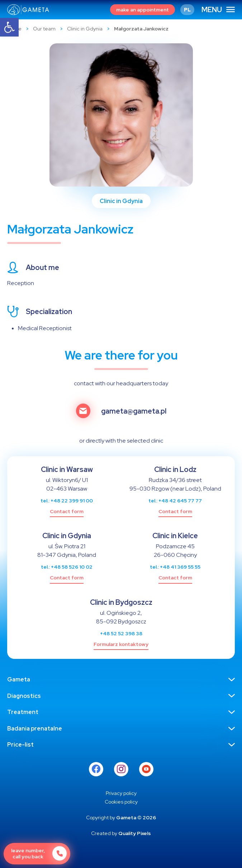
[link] (9, 27)
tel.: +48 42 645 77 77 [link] (175, 501)
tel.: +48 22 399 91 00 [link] (67, 501)
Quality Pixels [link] (135, 833)
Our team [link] (44, 29)
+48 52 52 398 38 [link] (121, 633)
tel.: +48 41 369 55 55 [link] (175, 567)
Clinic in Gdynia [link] (85, 29)
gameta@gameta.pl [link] (134, 411)
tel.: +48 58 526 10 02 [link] (67, 567)
